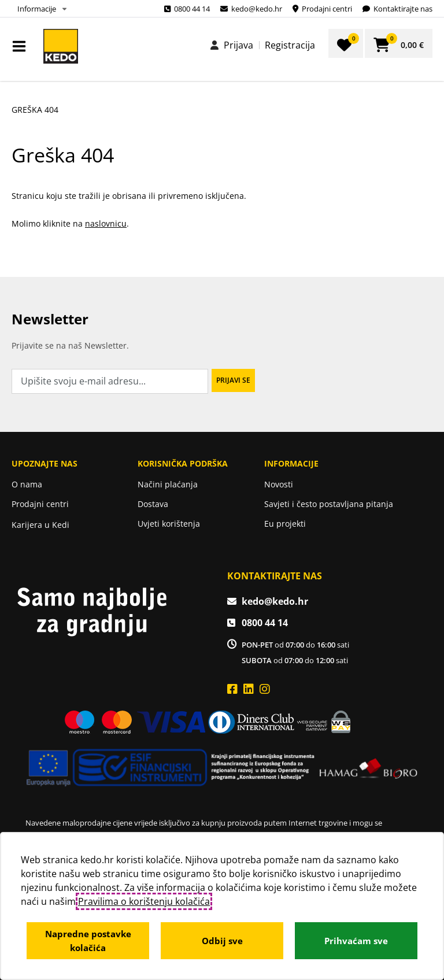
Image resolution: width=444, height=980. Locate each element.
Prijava (238, 45)
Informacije (37, 9)
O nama (27, 484)
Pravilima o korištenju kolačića (144, 901)
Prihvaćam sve (356, 941)
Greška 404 (35, 110)
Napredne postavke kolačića (88, 941)
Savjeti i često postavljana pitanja (329, 504)
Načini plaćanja (168, 484)
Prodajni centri (40, 504)
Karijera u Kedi (40, 525)
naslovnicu (106, 223)
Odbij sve (222, 941)
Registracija (290, 45)
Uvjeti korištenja (169, 524)
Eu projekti (285, 524)
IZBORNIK (22, 46)
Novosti (279, 484)
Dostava (153, 504)
